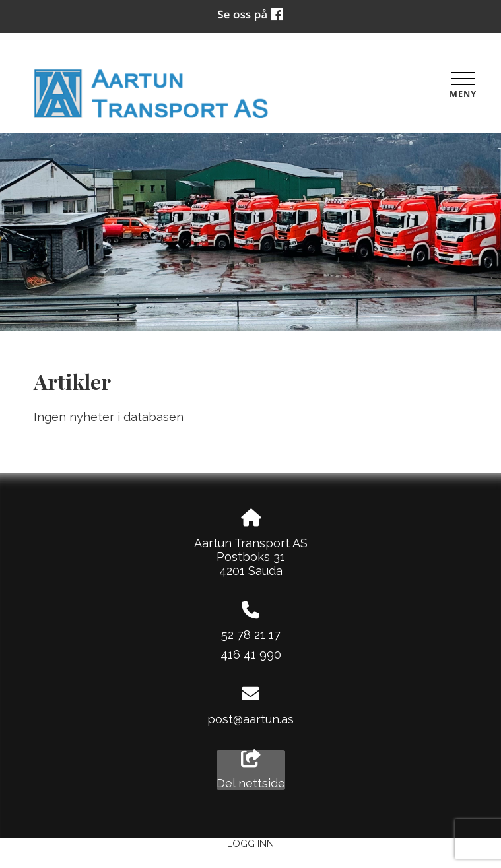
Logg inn (250, 843)
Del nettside (251, 770)
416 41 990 (251, 654)
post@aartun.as (250, 719)
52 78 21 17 (251, 635)
